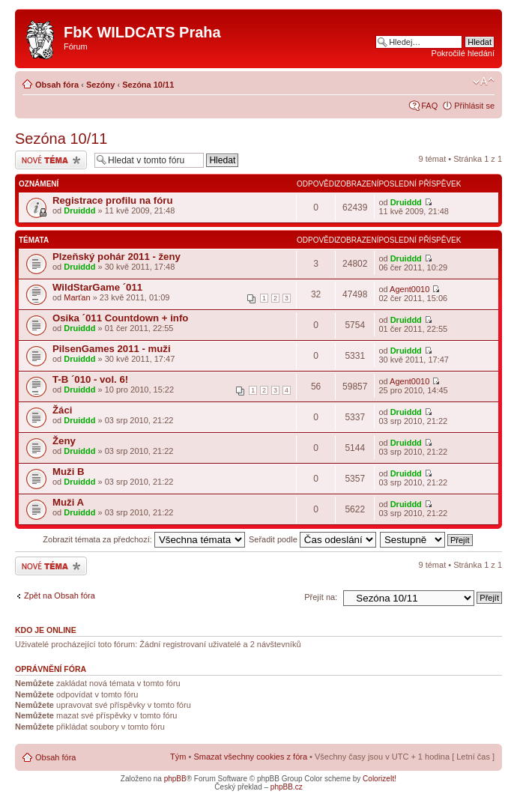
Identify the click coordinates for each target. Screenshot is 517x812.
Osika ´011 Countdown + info (120, 318)
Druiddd (79, 210)
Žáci (62, 410)
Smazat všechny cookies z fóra (250, 757)
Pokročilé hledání (463, 53)
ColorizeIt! (380, 779)
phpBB (175, 779)
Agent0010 (409, 289)
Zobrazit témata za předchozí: (144, 539)
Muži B (69, 472)
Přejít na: (321, 597)
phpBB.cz (287, 787)
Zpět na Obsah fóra (60, 596)
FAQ (429, 106)
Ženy (64, 441)
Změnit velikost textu (484, 82)
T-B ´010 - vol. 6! (90, 379)
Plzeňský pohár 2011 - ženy (117, 257)
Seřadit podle (312, 539)
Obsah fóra (57, 85)
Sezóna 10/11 (148, 85)
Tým (178, 757)
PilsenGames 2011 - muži (112, 349)
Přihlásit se (474, 106)
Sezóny (101, 85)
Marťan (77, 297)
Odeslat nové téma (51, 160)
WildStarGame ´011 (97, 287)
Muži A (68, 502)
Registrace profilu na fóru (112, 200)
